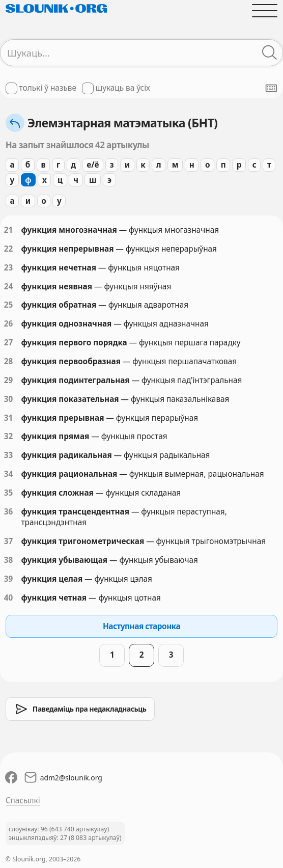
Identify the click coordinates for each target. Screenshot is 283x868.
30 (9, 399)
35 (9, 493)
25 (9, 305)
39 (9, 579)
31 (9, 418)
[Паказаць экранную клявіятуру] (271, 88)
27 (9, 342)
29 (9, 380)
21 (9, 230)
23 (9, 267)
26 (9, 323)
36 (9, 511)
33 (9, 455)
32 (9, 436)
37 (9, 541)
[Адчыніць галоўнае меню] (265, 10)
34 (9, 474)
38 (9, 560)
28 (9, 361)
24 (9, 286)
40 (9, 598)
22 (9, 249)
